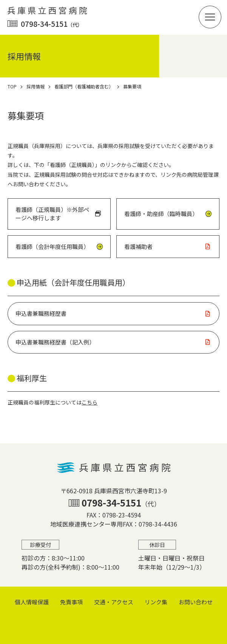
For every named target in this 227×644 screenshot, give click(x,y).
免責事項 (71, 602)
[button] (210, 17)
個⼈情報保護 (32, 602)
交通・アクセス (114, 602)
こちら (90, 402)
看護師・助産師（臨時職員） (161, 214)
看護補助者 (138, 246)
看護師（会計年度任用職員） (52, 246)
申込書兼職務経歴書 (41, 313)
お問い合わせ (196, 602)
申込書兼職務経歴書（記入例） (55, 342)
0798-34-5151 (52, 24)
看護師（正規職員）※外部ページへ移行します (52, 214)
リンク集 (156, 602)
